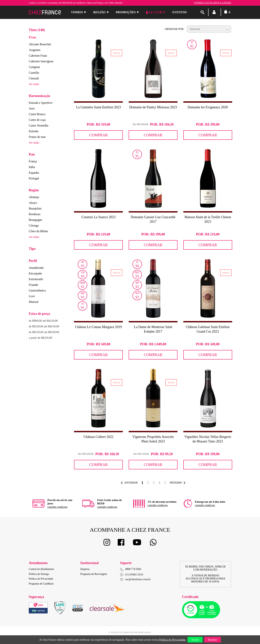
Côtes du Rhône (38, 231)
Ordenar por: (174, 29)
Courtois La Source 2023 (98, 217)
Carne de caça (37, 120)
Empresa (85, 569)
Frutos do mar (37, 137)
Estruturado (36, 279)
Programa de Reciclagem (94, 574)
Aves (32, 108)
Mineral (34, 302)
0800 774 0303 (133, 569)
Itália (32, 167)
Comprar (98, 135)
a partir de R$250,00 (40, 338)
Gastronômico (37, 290)
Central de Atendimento (41, 569)
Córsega (34, 225)
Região (99, 12)
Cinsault (34, 78)
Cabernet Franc (38, 56)
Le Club (154, 12)
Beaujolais (35, 208)
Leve (32, 296)
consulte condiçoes (57, 507)
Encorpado (35, 273)
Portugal (34, 178)
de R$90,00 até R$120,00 (43, 321)
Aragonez (35, 50)
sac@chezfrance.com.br (135, 579)
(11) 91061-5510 (132, 575)
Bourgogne (35, 220)
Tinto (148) (37, 30)
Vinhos (77, 12)
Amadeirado (36, 268)
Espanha (34, 173)
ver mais (34, 84)
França (33, 161)
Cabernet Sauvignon (41, 61)
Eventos (180, 12)
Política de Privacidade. (173, 640)
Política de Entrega (39, 574)
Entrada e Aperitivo (41, 103)
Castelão (34, 73)
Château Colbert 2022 (98, 437)
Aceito (195, 640)
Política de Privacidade (41, 579)
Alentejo (34, 197)
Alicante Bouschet (40, 44)
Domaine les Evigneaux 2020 (208, 107)
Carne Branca (37, 114)
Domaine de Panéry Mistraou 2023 (153, 107)
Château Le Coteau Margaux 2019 (99, 327)
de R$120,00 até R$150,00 (44, 326)
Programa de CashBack (41, 584)
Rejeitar (212, 640)
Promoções (126, 12)
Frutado (33, 285)
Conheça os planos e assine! (213, 3)
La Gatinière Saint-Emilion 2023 (98, 107)
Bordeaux (35, 214)
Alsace (33, 203)
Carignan (34, 67)
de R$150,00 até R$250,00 (44, 332)
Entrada (33, 131)
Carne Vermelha (39, 125)
